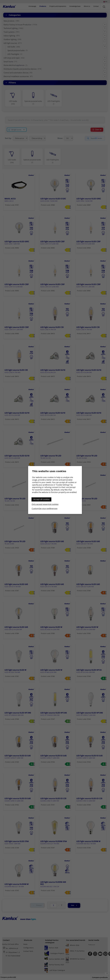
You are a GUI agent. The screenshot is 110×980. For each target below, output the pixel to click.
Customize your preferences (45, 509)
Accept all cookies (41, 499)
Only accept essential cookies (45, 504)
